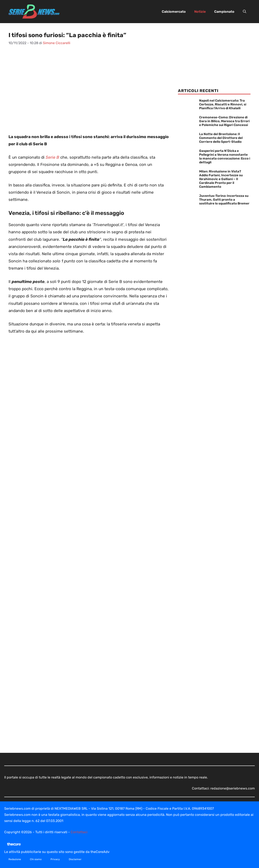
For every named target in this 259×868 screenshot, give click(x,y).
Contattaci (79, 832)
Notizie (200, 12)
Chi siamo (36, 859)
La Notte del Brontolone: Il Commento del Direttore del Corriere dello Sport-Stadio (221, 138)
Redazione (15, 859)
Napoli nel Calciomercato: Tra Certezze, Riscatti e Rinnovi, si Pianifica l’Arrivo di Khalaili (223, 104)
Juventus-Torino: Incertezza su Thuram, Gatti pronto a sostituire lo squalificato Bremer (224, 200)
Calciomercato (174, 12)
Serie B (52, 157)
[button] (245, 12)
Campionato (224, 12)
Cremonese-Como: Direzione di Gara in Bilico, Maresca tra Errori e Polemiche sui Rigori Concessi (224, 121)
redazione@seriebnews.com (233, 788)
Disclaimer (75, 859)
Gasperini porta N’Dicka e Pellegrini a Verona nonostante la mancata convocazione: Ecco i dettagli (225, 157)
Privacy (55, 859)
